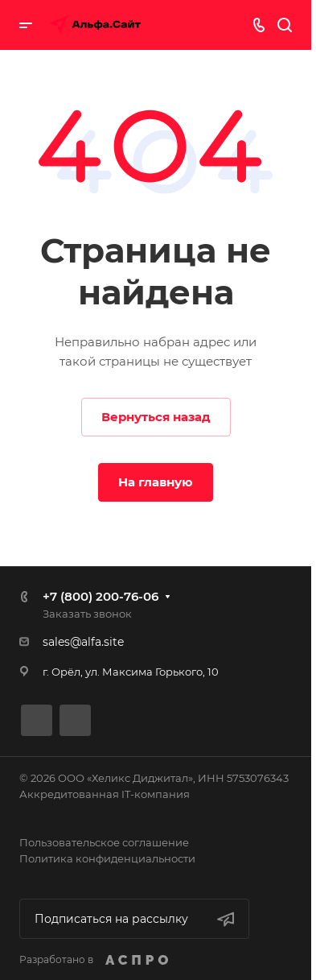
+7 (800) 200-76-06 (101, 596)
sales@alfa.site (83, 642)
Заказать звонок (87, 614)
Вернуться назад (156, 417)
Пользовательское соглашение (104, 842)
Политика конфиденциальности (107, 858)
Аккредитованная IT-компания (105, 794)
